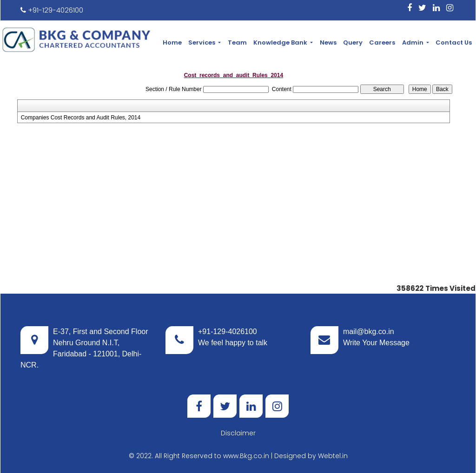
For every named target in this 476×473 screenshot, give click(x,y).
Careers (382, 43)
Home (172, 43)
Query (353, 43)
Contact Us (454, 43)
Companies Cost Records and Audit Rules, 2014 (81, 118)
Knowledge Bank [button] (281, 43)
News (328, 43)
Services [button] (202, 43)
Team (237, 43)
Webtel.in (333, 456)
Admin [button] (413, 43)
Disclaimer (238, 433)
